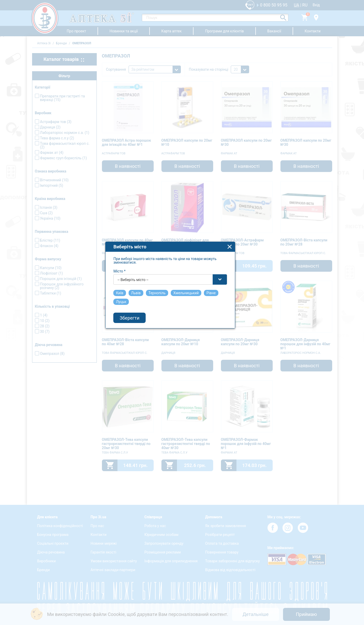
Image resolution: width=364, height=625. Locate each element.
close (242, 265)
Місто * (132, 290)
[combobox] (182, 298)
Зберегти (142, 337)
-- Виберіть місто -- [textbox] (145, 298)
